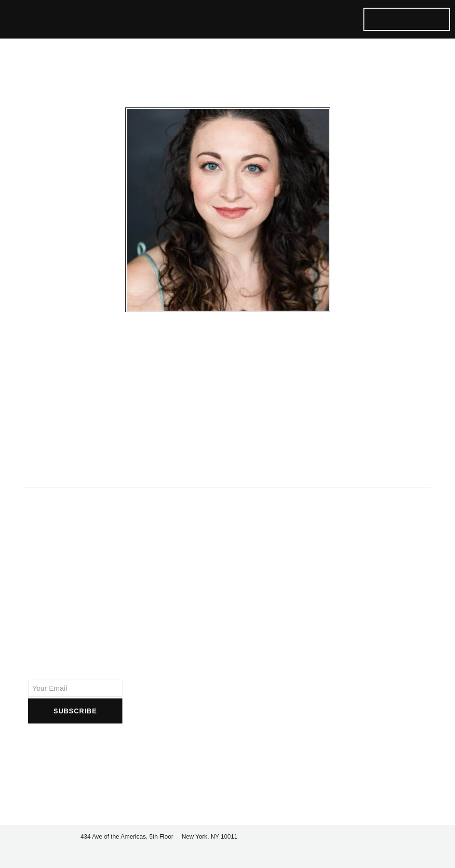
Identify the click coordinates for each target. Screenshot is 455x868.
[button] (303, 19)
